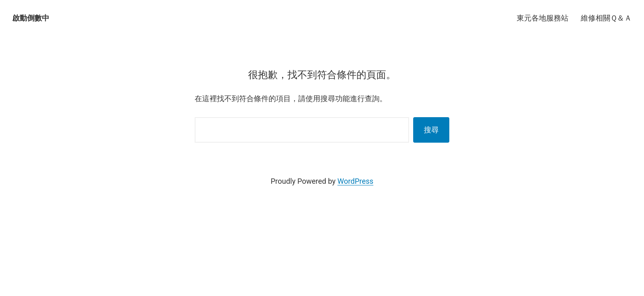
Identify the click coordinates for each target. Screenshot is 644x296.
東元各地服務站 (543, 18)
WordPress (355, 181)
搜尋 (431, 130)
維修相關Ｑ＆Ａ (606, 18)
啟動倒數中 (31, 18)
